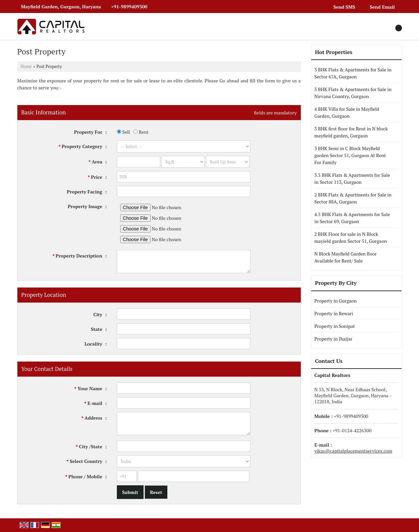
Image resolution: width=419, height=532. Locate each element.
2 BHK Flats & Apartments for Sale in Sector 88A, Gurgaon (353, 198)
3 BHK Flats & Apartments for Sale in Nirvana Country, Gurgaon (353, 93)
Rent (141, 132)
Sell (123, 132)
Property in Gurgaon (336, 301)
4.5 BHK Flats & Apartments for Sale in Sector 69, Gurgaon (352, 218)
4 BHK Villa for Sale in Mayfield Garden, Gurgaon (347, 112)
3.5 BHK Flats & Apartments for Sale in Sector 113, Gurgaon (352, 178)
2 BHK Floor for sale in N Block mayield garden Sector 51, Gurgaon (351, 237)
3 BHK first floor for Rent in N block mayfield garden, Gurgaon (351, 132)
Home (26, 67)
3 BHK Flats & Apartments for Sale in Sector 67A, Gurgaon (353, 73)
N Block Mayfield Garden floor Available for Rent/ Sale (346, 257)
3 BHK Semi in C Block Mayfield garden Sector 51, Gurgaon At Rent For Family (350, 155)
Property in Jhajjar (334, 339)
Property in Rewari (334, 313)
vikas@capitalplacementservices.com (353, 451)
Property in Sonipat (335, 326)
